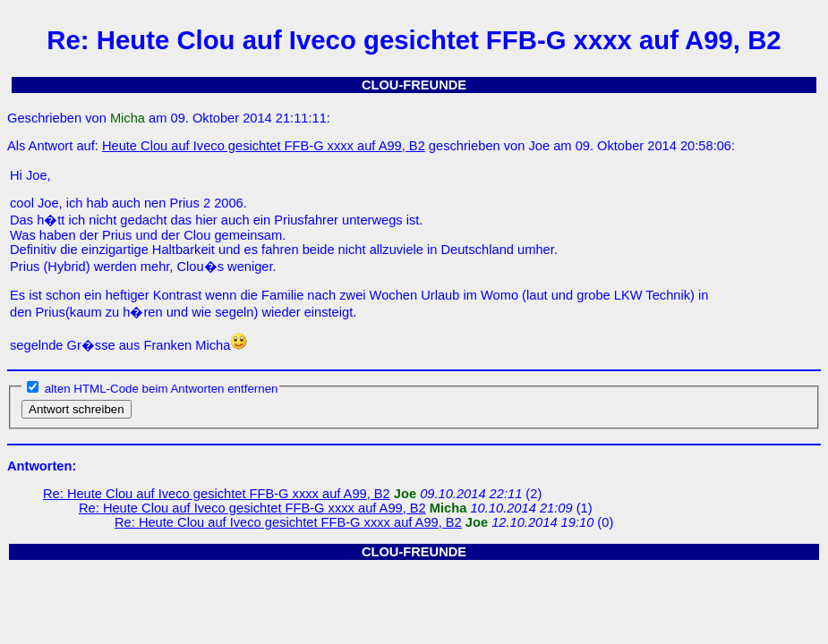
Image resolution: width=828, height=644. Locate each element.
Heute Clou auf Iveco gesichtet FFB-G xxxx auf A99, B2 (264, 146)
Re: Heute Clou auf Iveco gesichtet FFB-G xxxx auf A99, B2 (217, 494)
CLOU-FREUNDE (414, 85)
